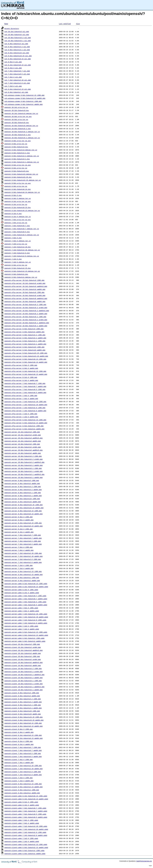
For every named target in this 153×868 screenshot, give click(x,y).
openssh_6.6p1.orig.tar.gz (16, 265)
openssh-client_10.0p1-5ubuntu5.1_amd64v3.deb (24, 687)
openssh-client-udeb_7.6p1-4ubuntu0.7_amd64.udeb (26, 811)
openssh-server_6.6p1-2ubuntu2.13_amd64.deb (24, 574)
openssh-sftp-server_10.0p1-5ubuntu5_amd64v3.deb (26, 298)
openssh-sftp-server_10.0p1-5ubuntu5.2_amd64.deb (26, 314)
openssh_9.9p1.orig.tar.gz (16, 144)
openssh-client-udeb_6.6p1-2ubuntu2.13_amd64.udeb (26, 847)
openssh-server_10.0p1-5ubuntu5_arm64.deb (23, 447)
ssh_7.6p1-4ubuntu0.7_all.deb (17, 71)
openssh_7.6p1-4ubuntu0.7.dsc (17, 226)
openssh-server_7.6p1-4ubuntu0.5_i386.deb (23, 541)
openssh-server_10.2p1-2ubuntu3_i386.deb (22, 432)
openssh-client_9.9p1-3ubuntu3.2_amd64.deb (23, 702)
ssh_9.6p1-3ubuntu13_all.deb (17, 53)
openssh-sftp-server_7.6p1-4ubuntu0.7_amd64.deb (25, 386)
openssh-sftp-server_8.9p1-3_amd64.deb (21, 368)
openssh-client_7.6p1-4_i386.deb (19, 759)
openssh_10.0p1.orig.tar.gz (16, 119)
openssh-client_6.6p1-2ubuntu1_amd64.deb (22, 793)
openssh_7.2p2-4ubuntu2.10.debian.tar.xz (22, 250)
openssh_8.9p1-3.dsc (13, 195)
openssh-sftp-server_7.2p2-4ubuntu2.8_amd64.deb (25, 411)
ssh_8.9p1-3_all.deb (13, 62)
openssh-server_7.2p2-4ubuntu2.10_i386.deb (23, 553)
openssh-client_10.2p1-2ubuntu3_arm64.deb (23, 647)
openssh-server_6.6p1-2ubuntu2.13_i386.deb (23, 571)
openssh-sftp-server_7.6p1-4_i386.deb (21, 395)
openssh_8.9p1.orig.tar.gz (16, 186)
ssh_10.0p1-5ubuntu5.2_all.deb (18, 38)
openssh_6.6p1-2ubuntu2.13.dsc (18, 268)
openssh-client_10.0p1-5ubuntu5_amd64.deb (23, 665)
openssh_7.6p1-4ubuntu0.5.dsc (17, 232)
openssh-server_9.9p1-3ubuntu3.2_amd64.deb (23, 490)
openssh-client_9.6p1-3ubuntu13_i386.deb (22, 711)
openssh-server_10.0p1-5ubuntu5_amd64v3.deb (24, 450)
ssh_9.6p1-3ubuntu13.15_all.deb (18, 56)
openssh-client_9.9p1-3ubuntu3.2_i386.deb (23, 699)
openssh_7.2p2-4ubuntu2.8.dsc (17, 253)
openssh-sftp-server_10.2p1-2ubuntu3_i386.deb (24, 280)
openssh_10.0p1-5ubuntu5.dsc (17, 122)
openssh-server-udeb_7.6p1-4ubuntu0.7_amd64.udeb (26, 599)
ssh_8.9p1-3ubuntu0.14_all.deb (18, 59)
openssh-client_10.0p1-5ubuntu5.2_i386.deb (23, 668)
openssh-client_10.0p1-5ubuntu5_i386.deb (22, 656)
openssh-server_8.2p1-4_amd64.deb (19, 532)
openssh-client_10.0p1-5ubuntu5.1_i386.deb (23, 681)
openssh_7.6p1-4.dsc (13, 238)
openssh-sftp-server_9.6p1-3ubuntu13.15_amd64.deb (26, 356)
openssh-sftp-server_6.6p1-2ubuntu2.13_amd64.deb (26, 423)
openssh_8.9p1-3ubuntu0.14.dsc (18, 189)
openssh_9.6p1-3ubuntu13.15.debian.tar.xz (23, 180)
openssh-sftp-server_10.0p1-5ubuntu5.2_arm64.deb (26, 308)
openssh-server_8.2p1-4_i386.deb (19, 529)
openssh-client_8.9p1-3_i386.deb (19, 729)
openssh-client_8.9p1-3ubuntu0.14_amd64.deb (24, 726)
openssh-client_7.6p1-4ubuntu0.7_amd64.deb (23, 750)
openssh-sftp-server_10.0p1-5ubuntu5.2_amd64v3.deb (27, 311)
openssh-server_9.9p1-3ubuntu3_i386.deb (22, 480)
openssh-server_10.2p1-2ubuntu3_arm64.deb (23, 435)
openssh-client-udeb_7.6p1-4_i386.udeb (21, 820)
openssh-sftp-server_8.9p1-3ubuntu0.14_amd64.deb (26, 362)
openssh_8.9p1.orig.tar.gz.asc (18, 183)
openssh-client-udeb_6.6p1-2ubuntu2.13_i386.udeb (26, 844)
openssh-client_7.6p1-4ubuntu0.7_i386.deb (23, 747)
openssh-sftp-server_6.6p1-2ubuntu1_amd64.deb (24, 429)
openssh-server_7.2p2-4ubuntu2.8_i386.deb (23, 559)
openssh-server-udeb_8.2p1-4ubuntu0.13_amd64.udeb (26, 587)
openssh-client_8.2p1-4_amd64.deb (19, 744)
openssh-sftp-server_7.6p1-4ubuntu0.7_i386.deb (25, 383)
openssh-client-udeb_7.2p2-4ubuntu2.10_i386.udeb (26, 826)
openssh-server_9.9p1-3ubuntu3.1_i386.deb (23, 493)
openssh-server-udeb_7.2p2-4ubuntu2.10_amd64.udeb (26, 617)
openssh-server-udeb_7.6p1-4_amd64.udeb (22, 611)
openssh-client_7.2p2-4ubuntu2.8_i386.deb (23, 772)
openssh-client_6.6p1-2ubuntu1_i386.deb (22, 790)
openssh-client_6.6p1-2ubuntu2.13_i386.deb (23, 784)
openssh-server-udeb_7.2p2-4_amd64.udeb (22, 629)
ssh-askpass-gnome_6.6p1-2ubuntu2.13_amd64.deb (25, 98)
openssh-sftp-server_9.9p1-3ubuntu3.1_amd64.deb (25, 344)
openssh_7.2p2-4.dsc (13, 259)
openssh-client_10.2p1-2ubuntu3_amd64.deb (23, 653)
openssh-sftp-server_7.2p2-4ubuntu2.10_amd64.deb (26, 405)
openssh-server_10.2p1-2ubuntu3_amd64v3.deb (24, 438)
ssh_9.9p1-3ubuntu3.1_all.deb (17, 50)
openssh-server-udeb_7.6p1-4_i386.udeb (21, 608)
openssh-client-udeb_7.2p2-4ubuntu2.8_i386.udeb (25, 832)
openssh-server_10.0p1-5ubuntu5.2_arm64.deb (24, 459)
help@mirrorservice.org (144, 861)
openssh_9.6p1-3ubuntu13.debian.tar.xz (21, 174)
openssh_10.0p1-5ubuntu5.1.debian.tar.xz (22, 138)
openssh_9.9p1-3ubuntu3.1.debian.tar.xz (22, 162)
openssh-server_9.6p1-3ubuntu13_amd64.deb (23, 502)
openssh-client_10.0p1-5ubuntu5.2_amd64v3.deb (24, 675)
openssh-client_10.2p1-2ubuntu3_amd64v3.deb (24, 650)
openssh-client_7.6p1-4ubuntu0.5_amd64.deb (23, 756)
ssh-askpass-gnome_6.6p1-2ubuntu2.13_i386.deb (24, 95)
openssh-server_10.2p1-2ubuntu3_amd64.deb (23, 441)
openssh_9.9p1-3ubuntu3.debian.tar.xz (21, 150)
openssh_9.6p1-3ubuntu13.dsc (17, 171)
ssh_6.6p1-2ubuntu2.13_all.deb (18, 89)
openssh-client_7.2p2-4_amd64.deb (19, 781)
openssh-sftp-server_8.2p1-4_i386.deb (21, 377)
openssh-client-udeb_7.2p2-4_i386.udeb (21, 838)
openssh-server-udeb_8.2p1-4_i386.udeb (21, 590)
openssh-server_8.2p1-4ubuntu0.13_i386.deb (23, 523)
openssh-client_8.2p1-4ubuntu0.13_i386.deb (23, 735)
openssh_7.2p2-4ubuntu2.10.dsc (18, 247)
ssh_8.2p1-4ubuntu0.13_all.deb (18, 65)
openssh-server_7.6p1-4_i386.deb (19, 547)
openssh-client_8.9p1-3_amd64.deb (19, 732)
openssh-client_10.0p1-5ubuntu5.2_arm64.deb (24, 672)
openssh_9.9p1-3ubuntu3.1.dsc (17, 159)
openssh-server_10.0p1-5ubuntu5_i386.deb (22, 444)
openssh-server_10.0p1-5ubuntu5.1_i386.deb (23, 468)
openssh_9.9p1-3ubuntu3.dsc (16, 147)
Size (78, 24)
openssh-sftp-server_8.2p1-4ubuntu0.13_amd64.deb (26, 374)
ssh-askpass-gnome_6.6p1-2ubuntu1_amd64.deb (24, 104)
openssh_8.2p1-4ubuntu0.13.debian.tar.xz (22, 210)
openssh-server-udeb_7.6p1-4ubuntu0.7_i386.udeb (25, 596)
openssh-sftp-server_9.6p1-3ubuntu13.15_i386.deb (26, 353)
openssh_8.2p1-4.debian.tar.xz (18, 217)
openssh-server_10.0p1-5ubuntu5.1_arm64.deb (24, 471)
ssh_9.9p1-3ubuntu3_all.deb (16, 44)
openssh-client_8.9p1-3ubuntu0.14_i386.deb (23, 723)
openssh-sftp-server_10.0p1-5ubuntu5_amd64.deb (25, 301)
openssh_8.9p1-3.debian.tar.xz (18, 198)
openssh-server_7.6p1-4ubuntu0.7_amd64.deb (23, 538)
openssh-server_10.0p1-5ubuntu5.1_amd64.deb (24, 477)
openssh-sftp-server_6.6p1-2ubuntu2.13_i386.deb (25, 420)
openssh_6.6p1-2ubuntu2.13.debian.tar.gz (22, 271)
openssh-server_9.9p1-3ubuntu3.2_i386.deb (23, 486)
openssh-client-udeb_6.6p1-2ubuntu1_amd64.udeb (25, 854)
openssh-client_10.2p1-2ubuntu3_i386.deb (22, 644)
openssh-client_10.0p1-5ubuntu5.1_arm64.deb (24, 684)
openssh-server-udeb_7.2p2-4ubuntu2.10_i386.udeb (26, 614)
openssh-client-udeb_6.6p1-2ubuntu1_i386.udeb (24, 850)
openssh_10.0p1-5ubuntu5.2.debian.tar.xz (22, 132)
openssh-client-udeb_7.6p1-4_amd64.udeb (22, 823)
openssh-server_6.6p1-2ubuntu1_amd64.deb (22, 581)
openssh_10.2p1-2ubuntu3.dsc (17, 110)
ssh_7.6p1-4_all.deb (13, 77)
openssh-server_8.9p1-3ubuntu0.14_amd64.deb (24, 514)
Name (6, 24)
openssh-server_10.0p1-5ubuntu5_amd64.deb (23, 453)
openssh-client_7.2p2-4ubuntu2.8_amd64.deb (23, 775)
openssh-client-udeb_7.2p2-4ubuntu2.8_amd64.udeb (26, 835)
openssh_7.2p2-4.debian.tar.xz (18, 262)
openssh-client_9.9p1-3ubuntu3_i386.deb (22, 693)
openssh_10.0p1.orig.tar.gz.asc (18, 116)
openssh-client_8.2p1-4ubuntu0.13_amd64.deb (24, 738)
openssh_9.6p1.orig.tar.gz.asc (18, 165)
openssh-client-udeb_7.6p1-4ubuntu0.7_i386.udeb (25, 808)
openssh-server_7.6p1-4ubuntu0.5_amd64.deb (23, 544)
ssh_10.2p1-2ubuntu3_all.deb (17, 31)
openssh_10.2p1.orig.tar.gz (16, 107)
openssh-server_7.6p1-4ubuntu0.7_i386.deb (23, 535)
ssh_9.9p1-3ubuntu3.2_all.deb (17, 47)
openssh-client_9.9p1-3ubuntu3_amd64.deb (22, 696)
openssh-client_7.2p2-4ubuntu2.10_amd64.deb (24, 769)
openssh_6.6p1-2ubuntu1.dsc (16, 274)
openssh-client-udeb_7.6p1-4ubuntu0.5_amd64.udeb (26, 817)
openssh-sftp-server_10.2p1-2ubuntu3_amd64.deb (25, 289)
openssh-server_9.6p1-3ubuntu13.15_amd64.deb (24, 508)
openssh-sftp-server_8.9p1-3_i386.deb (21, 365)
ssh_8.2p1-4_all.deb (13, 68)
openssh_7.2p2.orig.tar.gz (16, 244)
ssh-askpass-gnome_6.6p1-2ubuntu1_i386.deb (23, 101)
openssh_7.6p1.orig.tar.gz (16, 223)
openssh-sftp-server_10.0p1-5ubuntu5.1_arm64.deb (26, 320)
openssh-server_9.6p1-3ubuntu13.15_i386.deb (24, 505)
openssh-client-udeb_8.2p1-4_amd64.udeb (22, 805)
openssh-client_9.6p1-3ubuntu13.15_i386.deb (24, 717)
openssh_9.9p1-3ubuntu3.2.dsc (17, 153)
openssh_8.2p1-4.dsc (13, 213)
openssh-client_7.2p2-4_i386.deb (19, 778)
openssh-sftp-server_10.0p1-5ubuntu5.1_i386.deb (25, 317)
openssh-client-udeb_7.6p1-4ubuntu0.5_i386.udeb (25, 814)
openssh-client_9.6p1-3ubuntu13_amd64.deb (23, 714)
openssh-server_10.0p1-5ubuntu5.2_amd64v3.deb (24, 462)
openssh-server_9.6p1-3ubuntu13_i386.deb (22, 499)
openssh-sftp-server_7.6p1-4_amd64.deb (21, 399)
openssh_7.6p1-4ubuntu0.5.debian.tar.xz (22, 235)
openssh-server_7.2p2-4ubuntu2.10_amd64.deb (24, 556)
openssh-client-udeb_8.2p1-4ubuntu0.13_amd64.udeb (26, 799)
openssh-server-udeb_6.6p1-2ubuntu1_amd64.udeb (25, 641)
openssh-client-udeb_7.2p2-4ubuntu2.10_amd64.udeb (26, 829)
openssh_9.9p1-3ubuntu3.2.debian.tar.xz (22, 156)
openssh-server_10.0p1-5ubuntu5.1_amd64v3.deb (24, 474)
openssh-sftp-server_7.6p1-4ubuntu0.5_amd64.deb (25, 392)
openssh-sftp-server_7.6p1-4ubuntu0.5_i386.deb (25, 389)
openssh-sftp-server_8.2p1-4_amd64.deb (21, 380)
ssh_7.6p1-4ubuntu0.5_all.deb (17, 74)
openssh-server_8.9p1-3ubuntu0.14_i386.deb (23, 511)
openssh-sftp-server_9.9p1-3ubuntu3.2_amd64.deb (25, 338)
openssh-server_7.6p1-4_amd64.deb (19, 550)
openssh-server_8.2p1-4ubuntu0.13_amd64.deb (24, 526)
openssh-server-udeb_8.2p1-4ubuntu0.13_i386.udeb (26, 584)
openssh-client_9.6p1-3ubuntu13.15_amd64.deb (24, 720)
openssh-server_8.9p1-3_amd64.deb (19, 520)
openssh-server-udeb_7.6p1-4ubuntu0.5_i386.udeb (25, 602)
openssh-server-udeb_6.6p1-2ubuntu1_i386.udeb (24, 638)
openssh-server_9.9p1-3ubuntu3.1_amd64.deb (23, 496)
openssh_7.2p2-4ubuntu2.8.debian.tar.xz (22, 256)
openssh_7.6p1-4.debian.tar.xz (18, 241)
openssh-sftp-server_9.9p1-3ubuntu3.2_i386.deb (25, 335)
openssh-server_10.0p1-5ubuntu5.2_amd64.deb (24, 465)
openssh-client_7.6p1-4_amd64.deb (19, 763)
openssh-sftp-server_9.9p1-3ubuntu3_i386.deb (24, 329)
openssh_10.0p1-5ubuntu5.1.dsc (18, 135)
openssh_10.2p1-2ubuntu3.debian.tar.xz (21, 113)
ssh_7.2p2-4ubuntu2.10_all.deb (18, 80)
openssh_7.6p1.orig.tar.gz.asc (18, 220)
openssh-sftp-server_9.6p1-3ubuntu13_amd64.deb (25, 350)
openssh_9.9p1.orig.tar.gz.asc (18, 141)
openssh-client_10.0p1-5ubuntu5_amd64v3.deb (24, 662)
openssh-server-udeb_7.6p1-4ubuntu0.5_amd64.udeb (26, 605)
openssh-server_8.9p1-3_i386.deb (19, 517)
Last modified (65, 24)
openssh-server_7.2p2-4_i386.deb (19, 565)
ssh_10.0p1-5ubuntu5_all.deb (17, 35)
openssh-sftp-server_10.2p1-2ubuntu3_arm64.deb (25, 283)
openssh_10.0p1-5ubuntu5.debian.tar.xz (21, 126)
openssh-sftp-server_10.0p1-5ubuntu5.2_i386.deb (25, 304)
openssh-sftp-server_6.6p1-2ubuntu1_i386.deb (24, 426)
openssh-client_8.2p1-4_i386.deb (19, 741)
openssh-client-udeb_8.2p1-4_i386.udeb (21, 802)
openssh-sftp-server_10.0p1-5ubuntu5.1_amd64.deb (26, 326)
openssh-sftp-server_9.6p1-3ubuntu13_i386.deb (24, 347)
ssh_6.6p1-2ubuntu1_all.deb (16, 92)
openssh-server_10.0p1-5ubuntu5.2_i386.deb (23, 456)
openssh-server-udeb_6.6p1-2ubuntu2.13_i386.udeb (26, 632)
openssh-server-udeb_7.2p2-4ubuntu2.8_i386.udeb (25, 620)
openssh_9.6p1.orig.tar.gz (16, 168)
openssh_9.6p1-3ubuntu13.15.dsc (18, 177)
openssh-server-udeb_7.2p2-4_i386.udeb (21, 626)
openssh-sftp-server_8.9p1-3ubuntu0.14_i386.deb (25, 359)
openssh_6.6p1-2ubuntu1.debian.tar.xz (21, 277)
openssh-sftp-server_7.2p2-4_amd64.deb (21, 417)
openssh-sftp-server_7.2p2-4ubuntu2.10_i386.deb (25, 402)
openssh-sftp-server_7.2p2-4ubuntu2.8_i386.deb (25, 408)
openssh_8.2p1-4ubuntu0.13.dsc (18, 207)
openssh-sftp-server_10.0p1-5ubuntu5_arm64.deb (25, 295)
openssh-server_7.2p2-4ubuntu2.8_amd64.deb (23, 562)
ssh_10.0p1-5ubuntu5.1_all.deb (18, 41)
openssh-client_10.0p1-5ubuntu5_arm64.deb (23, 659)
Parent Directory (12, 28)
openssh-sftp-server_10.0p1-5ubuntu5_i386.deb (24, 292)
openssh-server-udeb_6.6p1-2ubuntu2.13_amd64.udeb (26, 635)
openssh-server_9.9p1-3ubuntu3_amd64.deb (22, 483)
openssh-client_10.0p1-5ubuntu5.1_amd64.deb (24, 690)
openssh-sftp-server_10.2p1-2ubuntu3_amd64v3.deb (26, 286)
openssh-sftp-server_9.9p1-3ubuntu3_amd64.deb (24, 332)
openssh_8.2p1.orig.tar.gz (16, 204)
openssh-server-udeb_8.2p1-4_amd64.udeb (22, 593)
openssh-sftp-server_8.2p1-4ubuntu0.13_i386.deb (25, 371)
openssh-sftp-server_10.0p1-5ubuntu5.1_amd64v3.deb (27, 323)
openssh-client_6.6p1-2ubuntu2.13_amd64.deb (24, 787)
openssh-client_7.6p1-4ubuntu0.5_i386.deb (23, 753)
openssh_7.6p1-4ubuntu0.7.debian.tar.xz (22, 229)
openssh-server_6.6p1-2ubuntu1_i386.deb (22, 577)
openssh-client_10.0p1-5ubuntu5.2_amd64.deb (24, 678)
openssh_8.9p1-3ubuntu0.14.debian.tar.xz (22, 192)
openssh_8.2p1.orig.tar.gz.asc (18, 201)
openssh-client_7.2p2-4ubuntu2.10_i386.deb (23, 766)
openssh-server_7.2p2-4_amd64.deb (19, 568)
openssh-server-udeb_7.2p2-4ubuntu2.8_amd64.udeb (26, 623)
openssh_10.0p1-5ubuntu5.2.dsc (18, 129)
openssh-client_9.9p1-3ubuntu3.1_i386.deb (23, 705)
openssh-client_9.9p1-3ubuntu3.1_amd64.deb (23, 708)
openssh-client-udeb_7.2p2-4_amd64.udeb (22, 841)
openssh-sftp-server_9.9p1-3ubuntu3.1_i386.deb (25, 341)
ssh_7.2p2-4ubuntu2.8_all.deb (17, 83)
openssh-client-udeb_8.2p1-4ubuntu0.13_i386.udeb (26, 796)
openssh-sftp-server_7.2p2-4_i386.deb (21, 414)
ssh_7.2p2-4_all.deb (13, 86)
